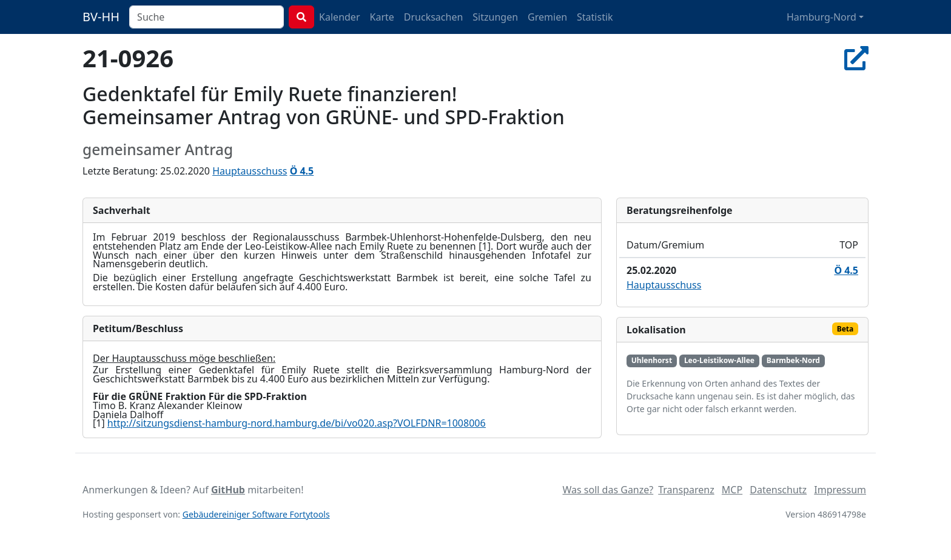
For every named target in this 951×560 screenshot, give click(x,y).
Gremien (547, 17)
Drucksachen (434, 17)
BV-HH (101, 17)
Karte (382, 17)
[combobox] (207, 17)
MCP (732, 490)
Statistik (595, 17)
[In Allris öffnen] (856, 58)
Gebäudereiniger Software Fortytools (256, 514)
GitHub (228, 490)
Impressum (840, 490)
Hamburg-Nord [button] (822, 17)
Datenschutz (778, 490)
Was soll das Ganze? (608, 490)
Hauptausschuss (250, 171)
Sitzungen (495, 17)
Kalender (339, 17)
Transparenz (686, 490)
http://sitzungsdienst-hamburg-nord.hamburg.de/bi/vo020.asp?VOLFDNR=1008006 (297, 423)
